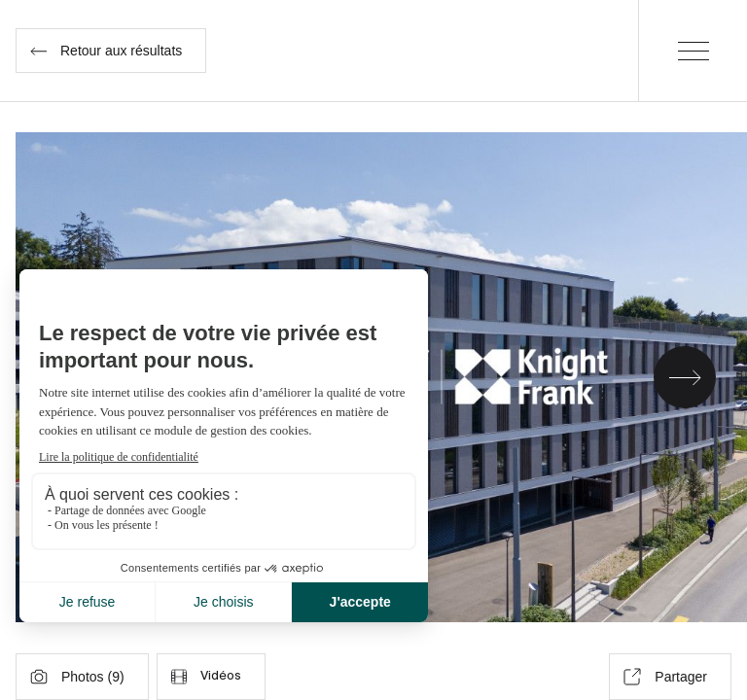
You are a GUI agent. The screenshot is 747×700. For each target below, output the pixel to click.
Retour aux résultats (106, 51)
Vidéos (206, 677)
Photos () (77, 677)
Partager (665, 677)
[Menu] (693, 51)
